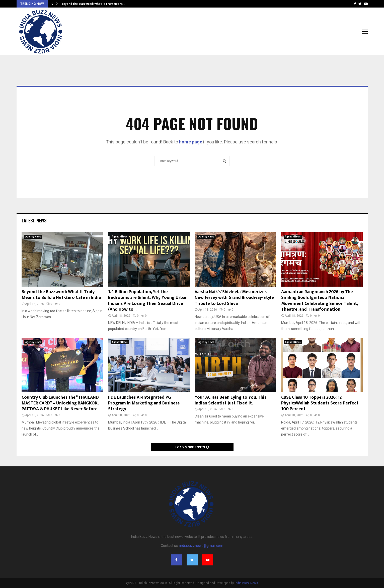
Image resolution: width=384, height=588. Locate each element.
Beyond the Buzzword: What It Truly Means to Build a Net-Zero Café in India (61, 295)
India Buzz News (246, 583)
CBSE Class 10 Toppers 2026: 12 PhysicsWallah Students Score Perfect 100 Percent (320, 403)
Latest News (34, 220)
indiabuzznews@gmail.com (201, 546)
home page (191, 142)
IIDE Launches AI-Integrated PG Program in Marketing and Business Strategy (144, 403)
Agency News (33, 237)
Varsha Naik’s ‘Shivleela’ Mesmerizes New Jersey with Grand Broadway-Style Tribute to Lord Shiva (234, 298)
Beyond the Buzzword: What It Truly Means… (93, 4)
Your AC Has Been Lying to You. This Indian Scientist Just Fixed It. (231, 400)
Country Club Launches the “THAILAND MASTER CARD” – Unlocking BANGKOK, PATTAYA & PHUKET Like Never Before (60, 403)
